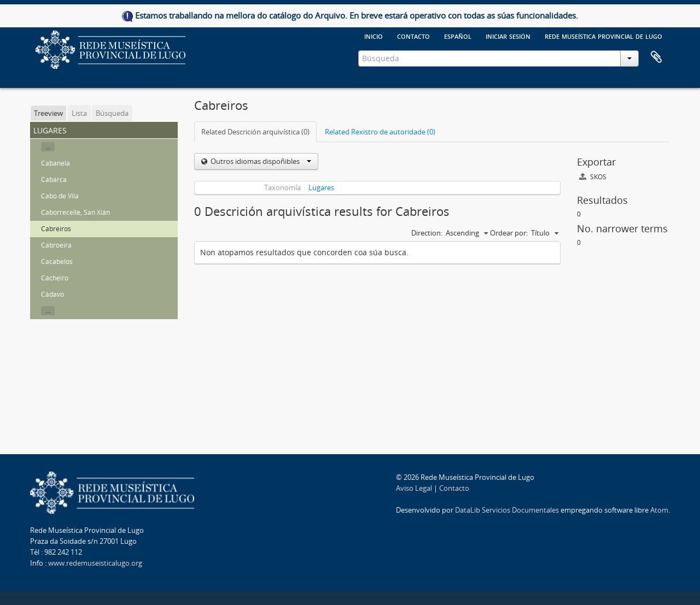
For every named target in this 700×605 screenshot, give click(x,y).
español (458, 36)
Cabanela (56, 163)
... (48, 147)
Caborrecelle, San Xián (75, 212)
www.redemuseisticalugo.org (95, 563)
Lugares (321, 187)
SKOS (593, 177)
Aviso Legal (414, 488)
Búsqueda (112, 113)
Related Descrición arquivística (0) (255, 132)
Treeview (48, 113)
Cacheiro (55, 278)
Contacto (413, 36)
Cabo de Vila (60, 196)
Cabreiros (56, 229)
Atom (659, 510)
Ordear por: (509, 233)
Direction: (427, 233)
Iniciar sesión (508, 36)
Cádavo (52, 294)
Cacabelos (57, 262)
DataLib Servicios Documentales (507, 510)
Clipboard (656, 57)
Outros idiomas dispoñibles (260, 161)
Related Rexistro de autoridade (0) (380, 132)
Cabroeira (56, 245)
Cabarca (54, 180)
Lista (79, 113)
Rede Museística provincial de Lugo (603, 36)
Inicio (374, 36)
